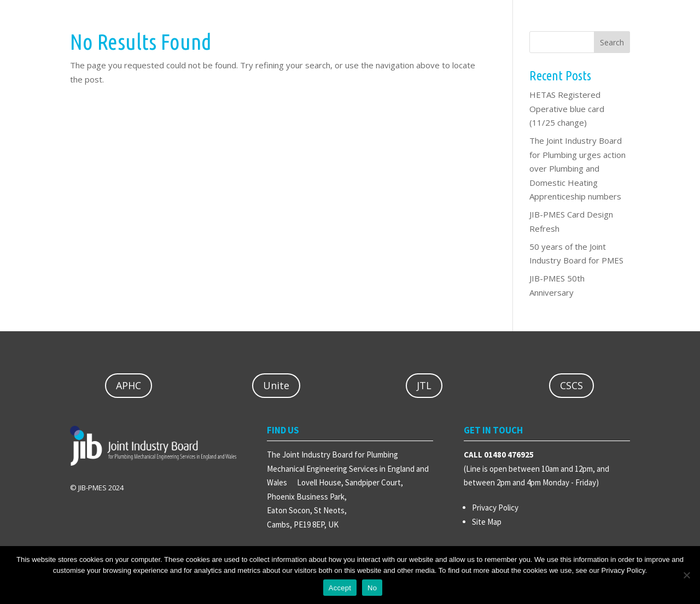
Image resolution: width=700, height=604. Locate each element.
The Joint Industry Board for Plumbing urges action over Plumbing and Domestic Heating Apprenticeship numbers (577, 168)
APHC (129, 385)
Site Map (487, 522)
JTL (424, 385)
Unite (276, 385)
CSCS (571, 385)
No (372, 588)
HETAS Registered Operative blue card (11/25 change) (567, 109)
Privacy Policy (495, 508)
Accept (340, 588)
